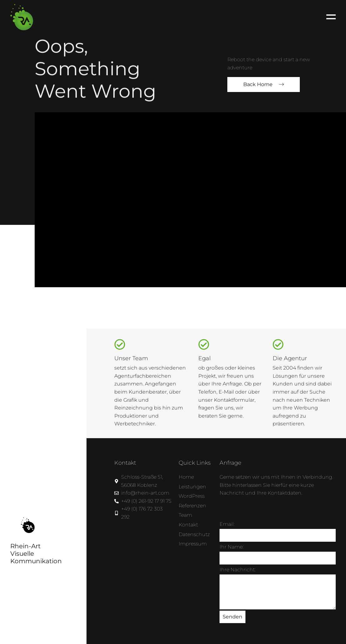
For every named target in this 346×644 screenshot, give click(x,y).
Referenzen (192, 506)
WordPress (192, 496)
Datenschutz (194, 534)
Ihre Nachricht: (238, 570)
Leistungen (192, 487)
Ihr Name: (232, 547)
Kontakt (188, 525)
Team (185, 515)
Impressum (193, 544)
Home (186, 477)
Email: (227, 524)
